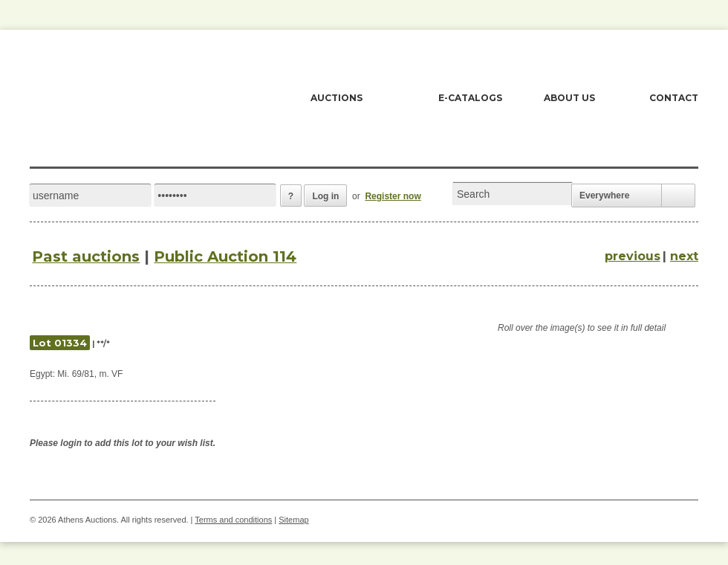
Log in (325, 196)
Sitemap (293, 520)
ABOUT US (569, 98)
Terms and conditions (233, 520)
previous (633, 256)
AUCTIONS (337, 98)
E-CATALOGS (470, 98)
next (684, 256)
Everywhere (604, 196)
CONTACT (674, 98)
